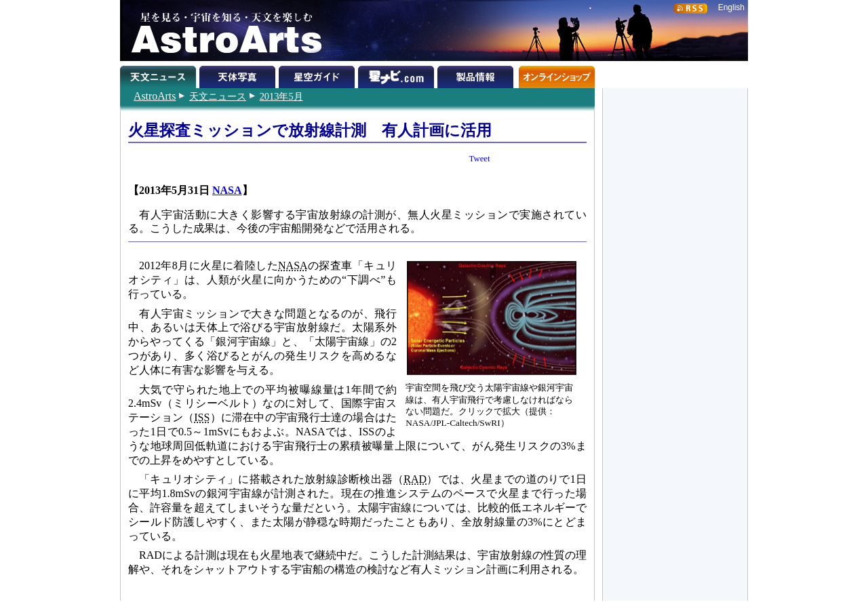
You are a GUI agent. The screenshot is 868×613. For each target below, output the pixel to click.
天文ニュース (218, 96)
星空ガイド (318, 75)
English (731, 7)
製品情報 (477, 75)
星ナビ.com (398, 75)
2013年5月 (281, 96)
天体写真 (239, 75)
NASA (227, 190)
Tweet (480, 159)
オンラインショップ (556, 75)
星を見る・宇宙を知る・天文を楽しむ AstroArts (222, 31)
